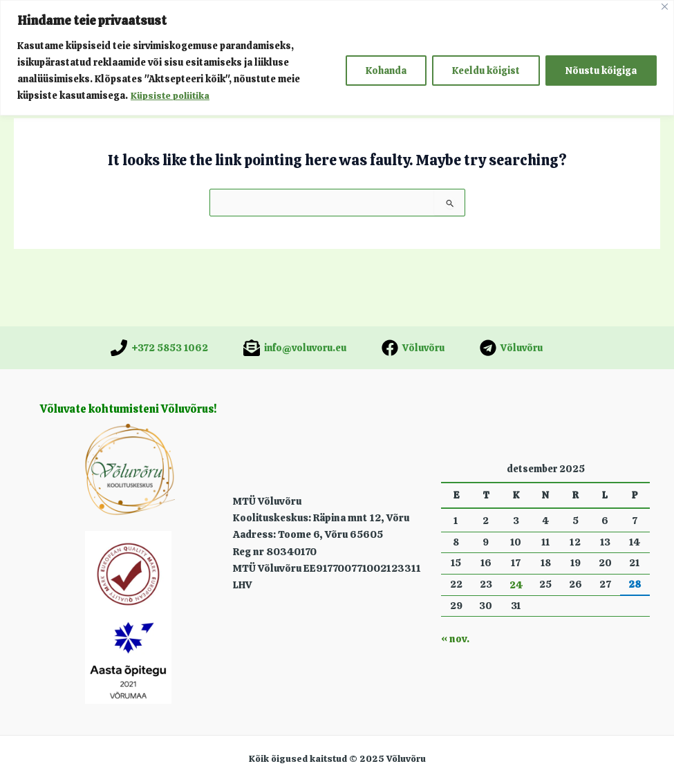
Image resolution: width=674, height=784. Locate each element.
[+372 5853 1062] (159, 348)
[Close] (665, 7)
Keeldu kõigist (486, 71)
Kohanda (386, 71)
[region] (337, 58)
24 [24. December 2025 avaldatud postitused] (516, 585)
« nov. (454, 640)
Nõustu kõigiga (601, 71)
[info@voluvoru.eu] (295, 348)
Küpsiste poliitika (171, 95)
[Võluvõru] (413, 348)
